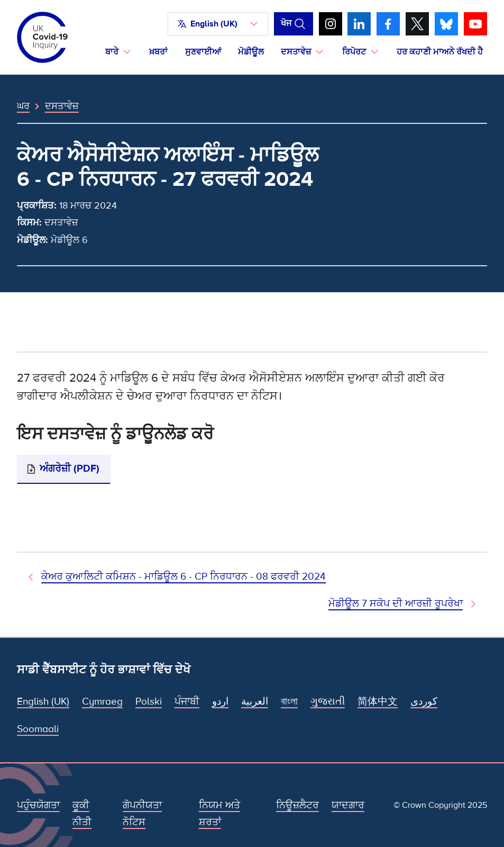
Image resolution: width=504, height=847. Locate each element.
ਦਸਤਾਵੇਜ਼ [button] (296, 52)
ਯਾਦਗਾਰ (348, 805)
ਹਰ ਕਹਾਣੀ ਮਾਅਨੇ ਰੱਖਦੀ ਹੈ (440, 52)
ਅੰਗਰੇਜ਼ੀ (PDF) (70, 469)
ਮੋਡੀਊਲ (251, 52)
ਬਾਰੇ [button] (112, 52)
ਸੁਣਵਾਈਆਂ (203, 52)
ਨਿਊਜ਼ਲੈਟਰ (297, 805)
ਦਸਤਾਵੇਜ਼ (62, 106)
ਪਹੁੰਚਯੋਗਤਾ (38, 805)
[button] (218, 24)
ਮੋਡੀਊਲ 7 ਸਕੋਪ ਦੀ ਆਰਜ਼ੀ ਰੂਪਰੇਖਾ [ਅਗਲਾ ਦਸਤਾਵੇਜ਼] (396, 604)
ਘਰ (23, 106)
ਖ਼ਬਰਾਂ (158, 52)
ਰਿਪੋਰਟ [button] (354, 52)
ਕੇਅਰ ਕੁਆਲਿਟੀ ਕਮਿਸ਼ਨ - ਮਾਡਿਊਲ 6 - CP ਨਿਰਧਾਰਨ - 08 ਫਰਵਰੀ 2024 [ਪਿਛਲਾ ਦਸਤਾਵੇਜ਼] (184, 577)
